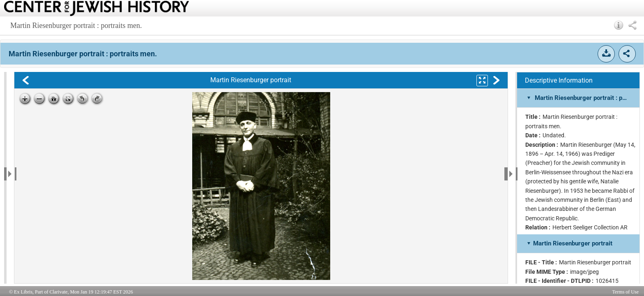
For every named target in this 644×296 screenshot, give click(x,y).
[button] (619, 25)
